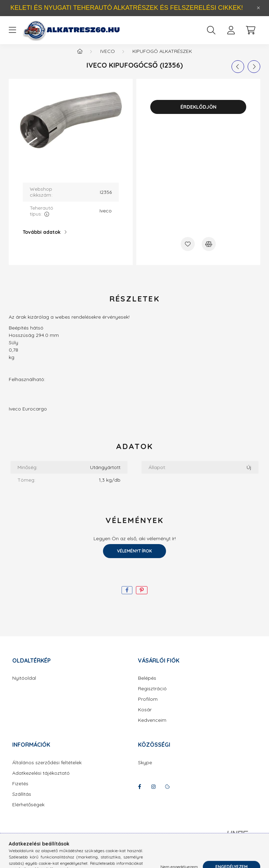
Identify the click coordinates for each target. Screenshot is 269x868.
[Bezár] (258, 8)
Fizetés (20, 791)
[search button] (211, 30)
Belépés (147, 685)
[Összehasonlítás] (209, 251)
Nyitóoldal (24, 685)
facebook (139, 794)
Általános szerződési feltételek (47, 770)
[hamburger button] (12, 30)
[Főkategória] (80, 58)
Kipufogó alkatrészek (162, 58)
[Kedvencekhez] (188, 251)
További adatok (42, 239)
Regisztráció (152, 696)
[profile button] (231, 30)
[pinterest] (142, 597)
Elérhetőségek (28, 812)
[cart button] (250, 30)
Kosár (145, 717)
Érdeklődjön (198, 114)
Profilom (148, 706)
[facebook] (127, 597)
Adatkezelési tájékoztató (41, 780)
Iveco (108, 58)
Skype (145, 770)
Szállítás (22, 801)
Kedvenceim (152, 727)
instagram (153, 794)
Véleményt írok (134, 558)
